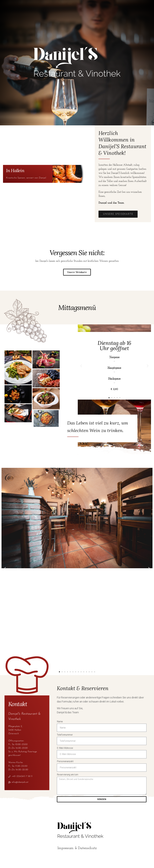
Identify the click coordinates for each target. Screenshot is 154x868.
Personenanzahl (65, 761)
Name (60, 722)
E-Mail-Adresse (65, 748)
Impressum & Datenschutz (77, 848)
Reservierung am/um (67, 775)
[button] (109, 398)
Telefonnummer (65, 735)
